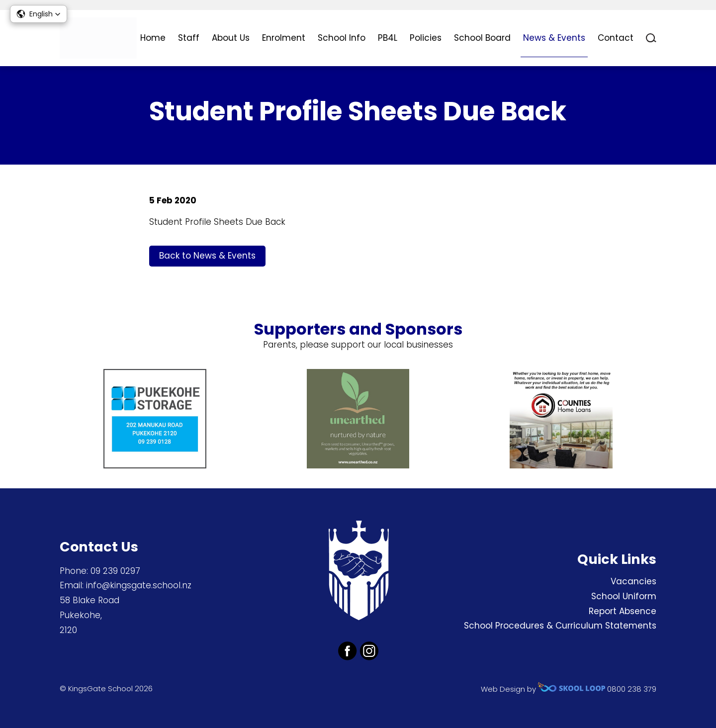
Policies (426, 38)
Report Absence (623, 611)
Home (153, 38)
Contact (616, 38)
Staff (189, 38)
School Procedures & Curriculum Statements (560, 626)
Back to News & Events (207, 256)
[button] (39, 14)
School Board (482, 38)
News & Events (554, 38)
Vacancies (633, 581)
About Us (231, 38)
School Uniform (624, 596)
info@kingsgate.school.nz (139, 585)
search (651, 38)
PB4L (388, 38)
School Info (342, 38)
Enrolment (284, 38)
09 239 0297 (115, 571)
